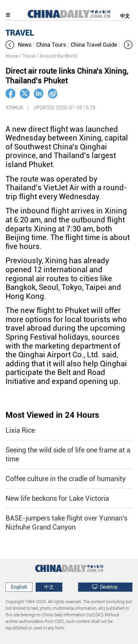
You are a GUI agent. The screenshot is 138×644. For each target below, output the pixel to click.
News (25, 45)
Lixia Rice (20, 430)
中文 (125, 16)
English (19, 587)
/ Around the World (57, 56)
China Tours (51, 45)
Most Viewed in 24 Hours (52, 415)
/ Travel (27, 56)
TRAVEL (20, 33)
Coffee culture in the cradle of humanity (66, 479)
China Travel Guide (94, 45)
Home (12, 56)
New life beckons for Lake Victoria (57, 498)
